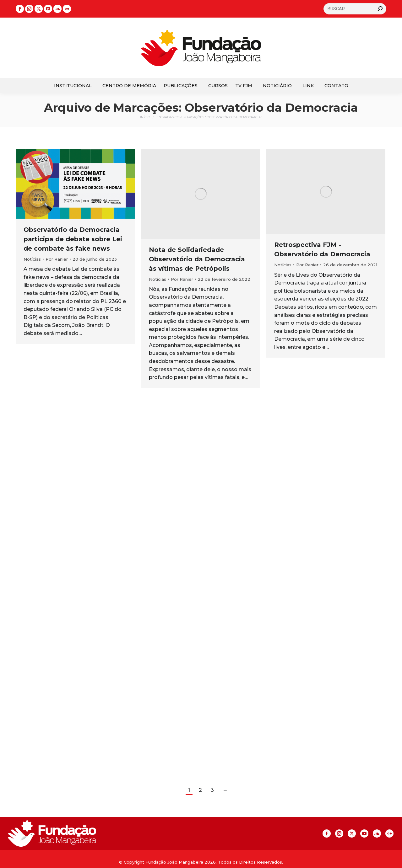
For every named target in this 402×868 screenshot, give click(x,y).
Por (57, 259)
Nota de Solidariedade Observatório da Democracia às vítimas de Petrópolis (197, 259)
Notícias (32, 259)
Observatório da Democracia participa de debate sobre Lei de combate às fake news (73, 239)
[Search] (355, 9)
